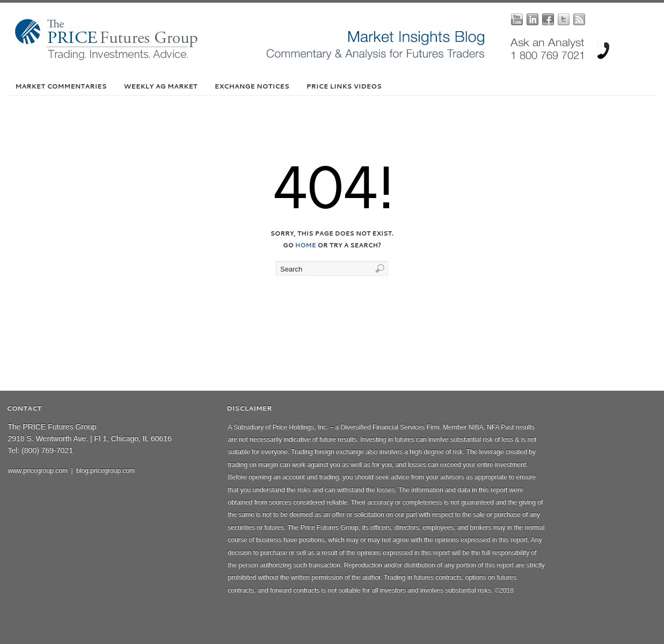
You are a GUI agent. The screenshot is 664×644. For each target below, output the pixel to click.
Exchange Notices (252, 86)
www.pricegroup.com (38, 471)
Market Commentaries (61, 86)
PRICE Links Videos (344, 86)
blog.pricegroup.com (105, 471)
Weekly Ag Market (161, 86)
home (306, 245)
